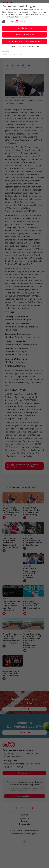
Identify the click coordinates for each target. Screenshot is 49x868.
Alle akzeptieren (25, 28)
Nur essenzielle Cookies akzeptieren (24, 41)
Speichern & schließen (25, 35)
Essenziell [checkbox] (10, 22)
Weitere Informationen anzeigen (24, 46)
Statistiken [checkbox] (23, 22)
